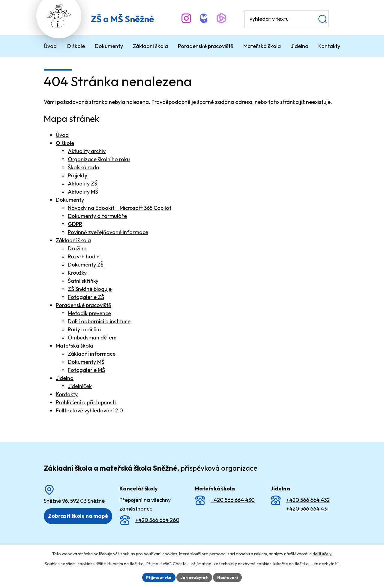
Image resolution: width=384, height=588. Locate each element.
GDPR (75, 224)
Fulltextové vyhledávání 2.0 (89, 410)
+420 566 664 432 (308, 500)
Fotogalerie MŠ (86, 370)
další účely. (322, 554)
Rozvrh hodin (84, 256)
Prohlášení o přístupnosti (86, 402)
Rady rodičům (84, 329)
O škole (65, 143)
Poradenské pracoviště (84, 305)
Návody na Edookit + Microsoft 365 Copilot (120, 208)
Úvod (62, 135)
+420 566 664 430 (233, 500)
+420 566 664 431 (307, 509)
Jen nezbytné (194, 577)
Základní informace (92, 354)
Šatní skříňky (83, 281)
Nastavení (228, 577)
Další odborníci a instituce (99, 321)
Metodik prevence (89, 313)
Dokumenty (70, 200)
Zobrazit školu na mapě (78, 516)
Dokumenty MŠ (86, 362)
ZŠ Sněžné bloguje (90, 289)
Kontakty (67, 394)
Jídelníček (80, 386)
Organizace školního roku (99, 159)
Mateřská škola (75, 346)
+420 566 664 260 (157, 520)
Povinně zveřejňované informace (108, 232)
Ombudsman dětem (92, 338)
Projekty (78, 175)
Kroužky (77, 273)
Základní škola (73, 240)
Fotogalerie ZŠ (86, 297)
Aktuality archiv (87, 151)
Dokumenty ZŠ (86, 265)
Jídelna (65, 378)
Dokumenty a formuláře (97, 216)
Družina (77, 248)
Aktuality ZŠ (82, 184)
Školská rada (84, 167)
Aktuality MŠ (83, 192)
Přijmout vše (158, 577)
